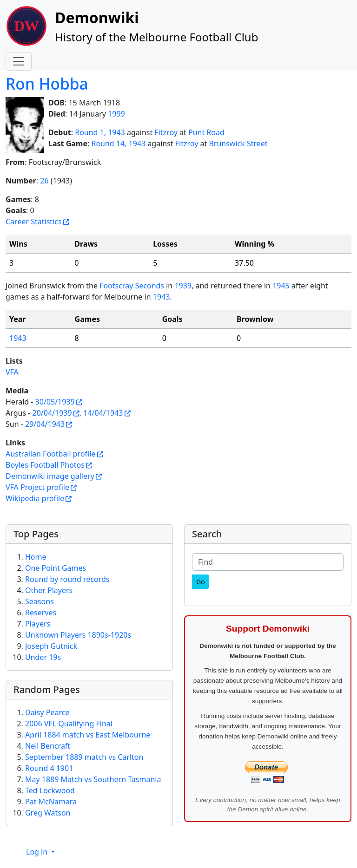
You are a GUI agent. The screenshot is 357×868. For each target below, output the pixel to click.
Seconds (149, 286)
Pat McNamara (51, 802)
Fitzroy (166, 132)
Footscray (116, 286)
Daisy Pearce (47, 712)
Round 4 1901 (49, 768)
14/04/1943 (103, 413)
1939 (183, 286)
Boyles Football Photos (45, 465)
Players (38, 624)
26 (44, 181)
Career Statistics (34, 222)
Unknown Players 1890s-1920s (78, 635)
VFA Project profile (37, 487)
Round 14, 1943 (118, 144)
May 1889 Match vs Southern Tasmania (93, 779)
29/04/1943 (45, 424)
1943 (162, 297)
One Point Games (56, 568)
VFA (12, 372)
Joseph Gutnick (51, 646)
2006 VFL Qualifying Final (69, 724)
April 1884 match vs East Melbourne (88, 735)
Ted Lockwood (50, 790)
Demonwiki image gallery (50, 476)
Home (36, 557)
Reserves (41, 613)
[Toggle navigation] (19, 61)
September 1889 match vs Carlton (84, 757)
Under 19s (43, 657)
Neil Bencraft (48, 746)
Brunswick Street (238, 144)
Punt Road (206, 132)
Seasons (40, 601)
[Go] (201, 582)
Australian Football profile (50, 454)
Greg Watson (48, 813)
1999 (116, 114)
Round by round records (67, 579)
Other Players (49, 590)
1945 (281, 286)
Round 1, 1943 (100, 132)
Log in (38, 852)
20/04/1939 (52, 413)
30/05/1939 (55, 402)
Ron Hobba (47, 84)
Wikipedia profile (35, 498)
